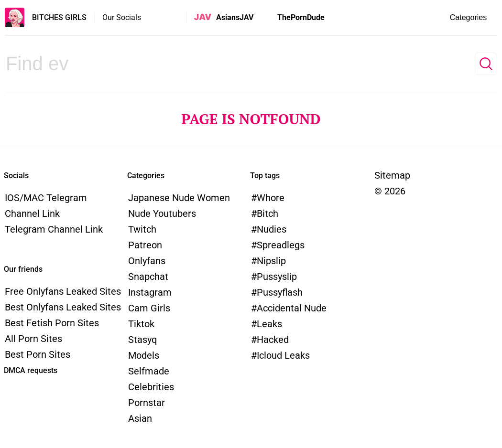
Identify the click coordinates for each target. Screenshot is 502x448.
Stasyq (142, 340)
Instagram (150, 292)
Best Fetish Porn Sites (52, 323)
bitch (267, 213)
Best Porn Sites (38, 354)
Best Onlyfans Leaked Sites (63, 307)
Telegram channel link (54, 229)
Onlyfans (147, 261)
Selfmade (149, 371)
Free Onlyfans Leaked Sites (63, 291)
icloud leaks (283, 355)
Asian (140, 418)
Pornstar (147, 403)
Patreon (145, 245)
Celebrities (151, 387)
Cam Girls (149, 308)
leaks (269, 324)
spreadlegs (281, 245)
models (144, 355)
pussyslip (277, 277)
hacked (273, 340)
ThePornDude (301, 17)
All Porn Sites (33, 339)
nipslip (271, 261)
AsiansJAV (235, 17)
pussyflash (280, 292)
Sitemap (392, 175)
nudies (272, 229)
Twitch (142, 229)
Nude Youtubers (162, 213)
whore (271, 198)
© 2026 (390, 191)
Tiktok (141, 324)
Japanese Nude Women (179, 198)
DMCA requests (31, 370)
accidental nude (292, 308)
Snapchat (148, 277)
